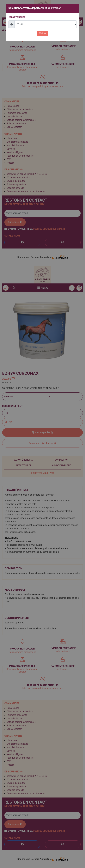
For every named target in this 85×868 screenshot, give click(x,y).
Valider (43, 33)
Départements (17, 17)
